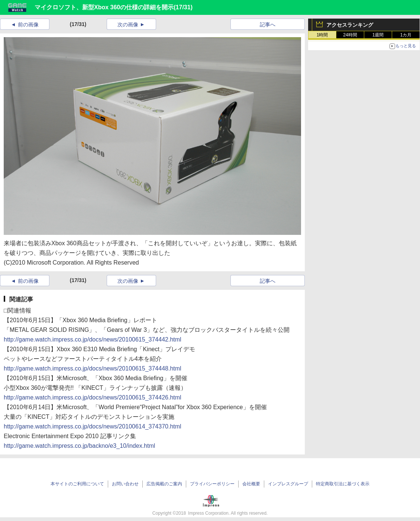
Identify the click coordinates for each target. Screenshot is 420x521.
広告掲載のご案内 (164, 484)
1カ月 (406, 35)
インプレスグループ (288, 484)
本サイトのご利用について (77, 484)
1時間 (322, 35)
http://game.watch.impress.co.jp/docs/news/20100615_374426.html (93, 397)
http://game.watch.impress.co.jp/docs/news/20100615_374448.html (93, 368)
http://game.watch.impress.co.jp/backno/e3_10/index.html (79, 446)
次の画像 (128, 25)
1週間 (378, 35)
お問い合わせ (125, 484)
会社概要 (251, 484)
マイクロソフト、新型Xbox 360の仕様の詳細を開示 (104, 7)
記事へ (268, 25)
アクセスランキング (350, 25)
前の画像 (28, 25)
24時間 (350, 35)
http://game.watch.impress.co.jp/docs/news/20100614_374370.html (93, 426)
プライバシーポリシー (212, 484)
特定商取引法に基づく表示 (343, 484)
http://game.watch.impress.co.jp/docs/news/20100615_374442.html (93, 339)
